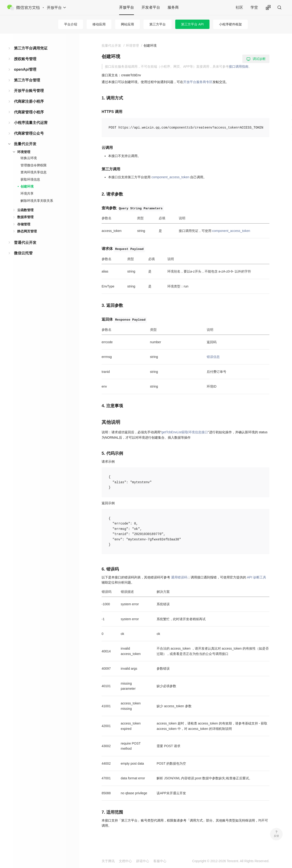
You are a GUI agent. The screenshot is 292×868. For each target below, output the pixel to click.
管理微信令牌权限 (34, 165)
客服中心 (160, 861)
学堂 (254, 7)
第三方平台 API (192, 24)
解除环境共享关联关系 (37, 201)
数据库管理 (25, 217)
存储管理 (24, 224)
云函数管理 (25, 210)
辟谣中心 (143, 861)
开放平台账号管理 (29, 91)
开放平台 (127, 7)
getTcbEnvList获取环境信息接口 (185, 432)
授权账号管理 (25, 59)
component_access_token (170, 177)
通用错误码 (179, 577)
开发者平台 (151, 7)
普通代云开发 (25, 243)
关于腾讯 (108, 861)
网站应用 (127, 24)
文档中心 (125, 861)
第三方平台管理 (27, 80)
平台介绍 (71, 24)
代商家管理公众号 (29, 133)
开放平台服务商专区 (198, 82)
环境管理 (24, 152)
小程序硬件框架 (230, 24)
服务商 (173, 7)
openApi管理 (25, 69)
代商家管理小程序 (29, 112)
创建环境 (27, 186)
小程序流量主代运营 (31, 123)
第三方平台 (158, 24)
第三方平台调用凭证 (31, 48)
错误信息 (213, 357)
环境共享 (27, 193)
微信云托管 (23, 253)
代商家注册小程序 (29, 101)
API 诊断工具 (257, 577)
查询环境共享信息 (34, 172)
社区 (239, 7)
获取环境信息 (30, 179)
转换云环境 (29, 158)
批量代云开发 (25, 144)
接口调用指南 (239, 66)
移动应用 (99, 24)
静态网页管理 (27, 231)
